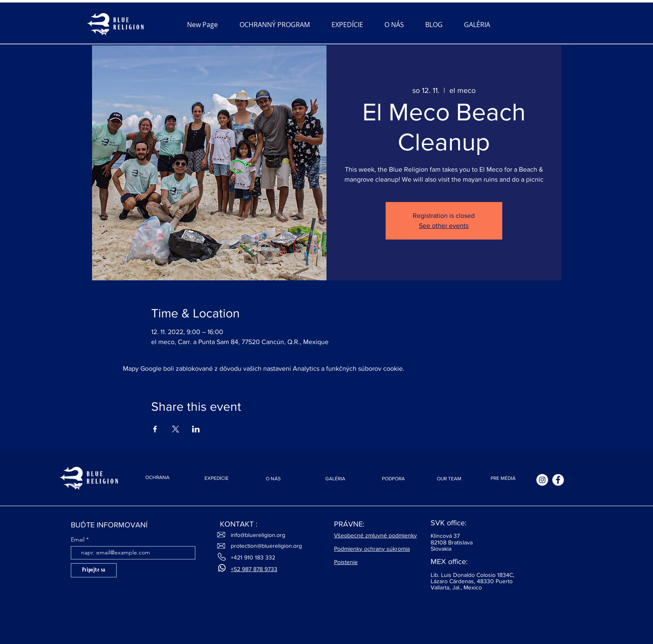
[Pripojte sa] (94, 570)
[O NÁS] (273, 479)
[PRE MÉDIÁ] (503, 478)
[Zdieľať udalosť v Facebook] (155, 429)
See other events (444, 226)
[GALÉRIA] (335, 479)
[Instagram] (542, 480)
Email (78, 539)
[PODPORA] (393, 479)
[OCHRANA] (157, 477)
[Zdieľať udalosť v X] (176, 429)
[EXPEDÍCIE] (217, 478)
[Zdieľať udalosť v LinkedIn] (196, 429)
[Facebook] (558, 480)
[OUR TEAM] (449, 479)
